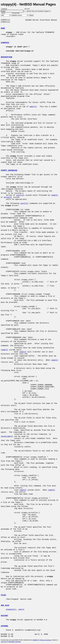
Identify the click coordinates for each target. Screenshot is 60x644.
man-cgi (3, 642)
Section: (28, 9)
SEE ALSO (5, 605)
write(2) (8, 197)
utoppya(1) (11, 610)
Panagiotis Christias (14, 642)
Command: (5, 9)
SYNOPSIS (5, 43)
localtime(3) (7, 436)
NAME (3, 28)
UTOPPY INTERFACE (9, 170)
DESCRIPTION (7, 57)
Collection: (16, 13)
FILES (3, 595)
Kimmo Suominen (46, 640)
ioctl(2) (20, 195)
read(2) (55, 195)
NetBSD (35, 640)
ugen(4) (33, 107)
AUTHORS (4, 626)
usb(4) (21, 610)
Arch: (4, 13)
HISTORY (4, 616)
